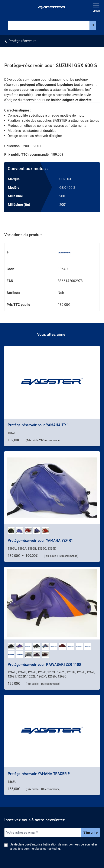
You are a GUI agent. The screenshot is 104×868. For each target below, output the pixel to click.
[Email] (43, 833)
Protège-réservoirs (22, 41)
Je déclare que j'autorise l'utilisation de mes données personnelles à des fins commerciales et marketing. (54, 847)
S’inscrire (90, 832)
